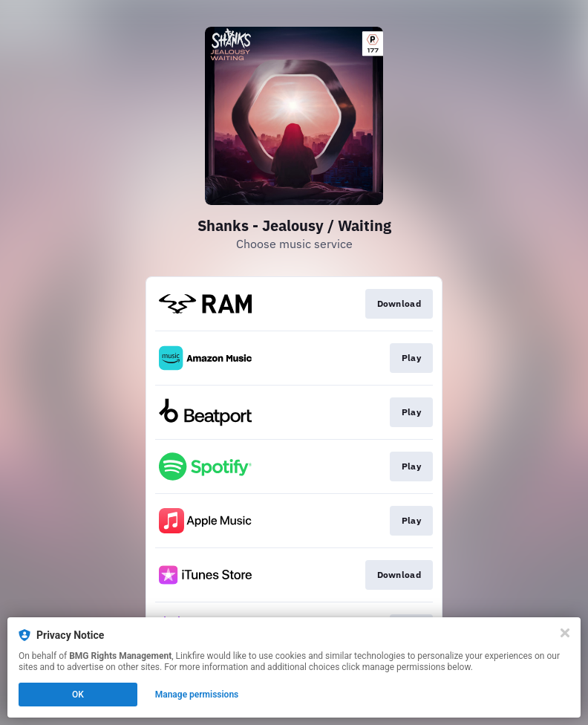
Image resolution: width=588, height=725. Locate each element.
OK (78, 695)
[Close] (565, 633)
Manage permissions (197, 695)
